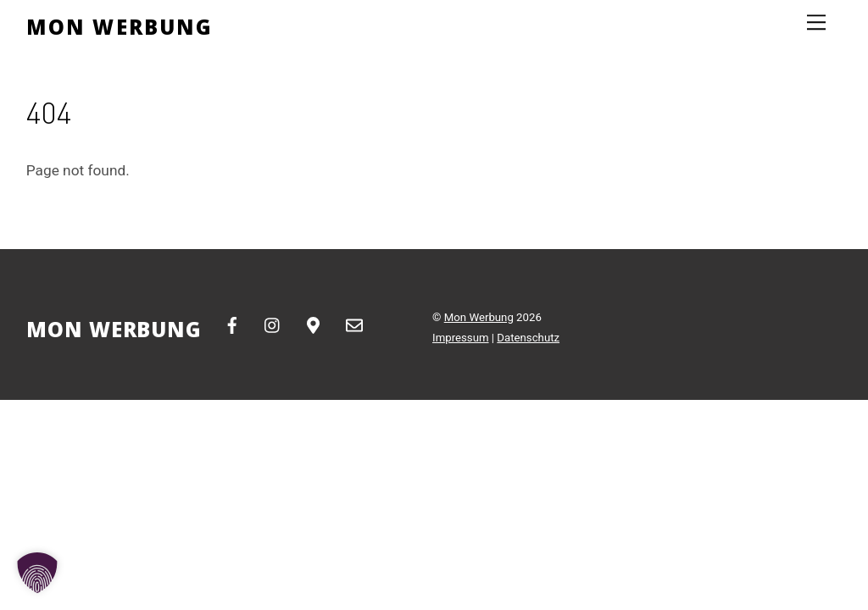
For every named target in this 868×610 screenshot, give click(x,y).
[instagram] (273, 324)
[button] (37, 573)
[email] (354, 324)
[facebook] (232, 324)
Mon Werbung (479, 317)
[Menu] (816, 22)
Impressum (461, 338)
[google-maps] (314, 324)
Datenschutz (528, 338)
